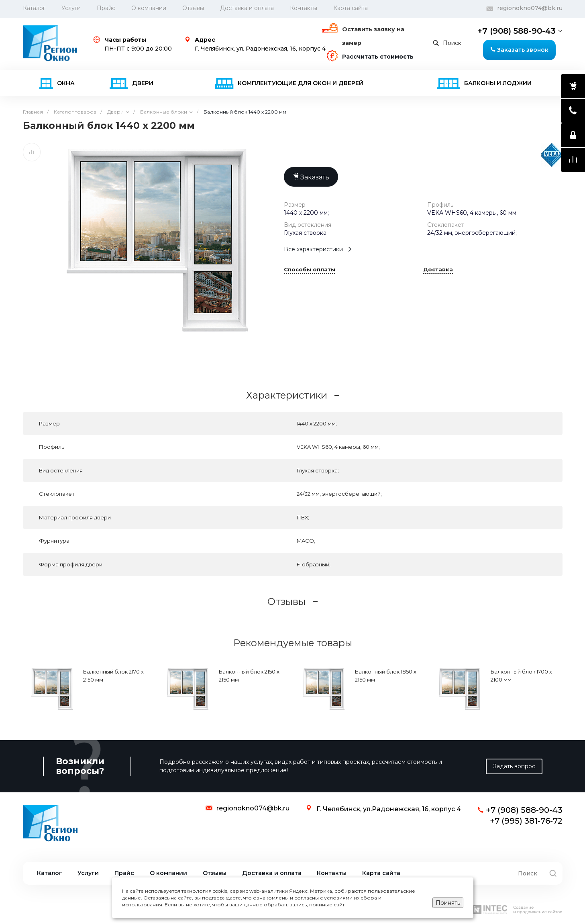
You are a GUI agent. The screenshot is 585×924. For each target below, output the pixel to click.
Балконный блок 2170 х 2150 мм (113, 676)
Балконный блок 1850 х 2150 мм (386, 676)
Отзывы (193, 8)
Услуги (71, 8)
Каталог (50, 873)
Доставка (438, 270)
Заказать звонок (519, 50)
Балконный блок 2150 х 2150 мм (249, 676)
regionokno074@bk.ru (530, 8)
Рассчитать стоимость (378, 57)
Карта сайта (351, 8)
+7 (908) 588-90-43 (517, 31)
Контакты (304, 8)
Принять (448, 903)
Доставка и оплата (247, 8)
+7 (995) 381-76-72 (526, 821)
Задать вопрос (514, 766)
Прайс (106, 8)
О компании (149, 8)
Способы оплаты (310, 270)
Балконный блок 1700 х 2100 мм (521, 676)
